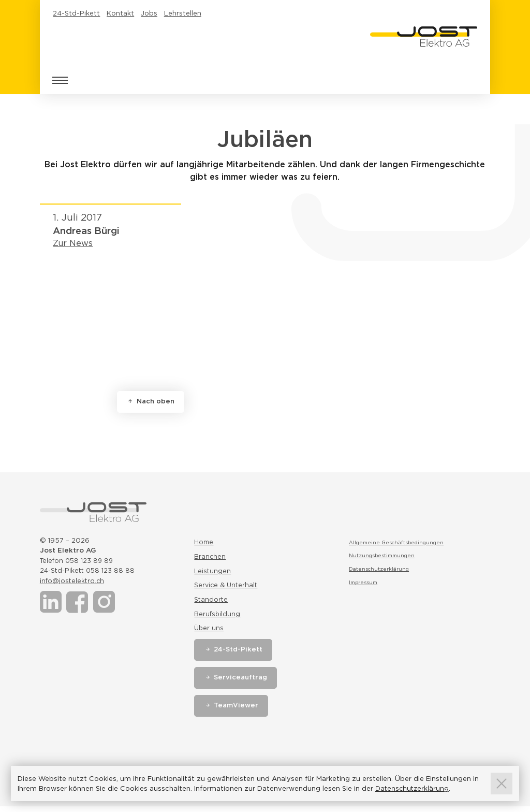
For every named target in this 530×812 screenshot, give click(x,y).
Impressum (364, 582)
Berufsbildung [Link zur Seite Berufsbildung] (218, 618)
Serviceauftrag (243, 683)
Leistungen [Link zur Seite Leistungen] (213, 573)
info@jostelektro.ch (73, 581)
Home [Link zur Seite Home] (204, 542)
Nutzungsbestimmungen (383, 555)
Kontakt (120, 13)
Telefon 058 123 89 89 (78, 561)
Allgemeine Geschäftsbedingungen (397, 542)
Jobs (149, 13)
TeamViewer (238, 711)
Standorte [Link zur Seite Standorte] (211, 603)
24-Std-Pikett (76, 13)
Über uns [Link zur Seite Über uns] (209, 633)
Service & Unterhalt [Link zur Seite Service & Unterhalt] (227, 588)
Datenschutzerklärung (379, 569)
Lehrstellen (183, 13)
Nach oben (157, 401)
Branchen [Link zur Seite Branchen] (210, 557)
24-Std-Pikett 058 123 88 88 (89, 570)
